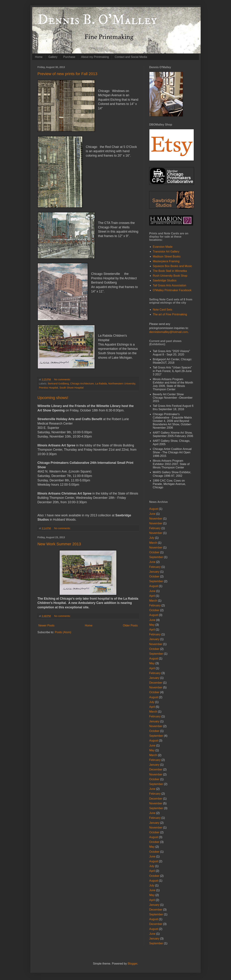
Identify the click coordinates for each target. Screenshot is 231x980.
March (153, 543)
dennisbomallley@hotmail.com (168, 332)
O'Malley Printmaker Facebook (172, 290)
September (156, 557)
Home (39, 57)
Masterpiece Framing (166, 261)
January (154, 572)
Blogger (132, 964)
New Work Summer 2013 (59, 544)
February (155, 528)
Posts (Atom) (63, 632)
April (152, 596)
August (154, 509)
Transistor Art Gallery (166, 252)
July (152, 538)
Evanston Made (163, 247)
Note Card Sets (162, 310)
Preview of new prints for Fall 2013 (67, 74)
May (152, 625)
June (152, 514)
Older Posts (130, 625)
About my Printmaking (95, 57)
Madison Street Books (167, 256)
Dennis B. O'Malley (97, 20)
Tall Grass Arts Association (170, 285)
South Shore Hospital (71, 388)
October (154, 552)
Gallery (53, 57)
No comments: (63, 379)
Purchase (69, 57)
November (156, 519)
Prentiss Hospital (48, 388)
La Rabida (101, 384)
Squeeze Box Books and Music (172, 266)
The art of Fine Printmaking (170, 314)
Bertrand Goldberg (58, 384)
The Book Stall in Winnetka (170, 271)
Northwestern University (122, 384)
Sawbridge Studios (165, 280)
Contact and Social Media (131, 57)
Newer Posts (46, 625)
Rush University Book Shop (170, 276)
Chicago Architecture (82, 384)
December (156, 683)
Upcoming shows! (53, 398)
